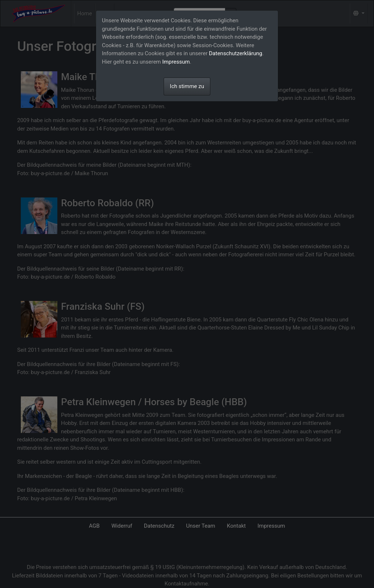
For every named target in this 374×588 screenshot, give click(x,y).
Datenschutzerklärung (236, 53)
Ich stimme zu (187, 86)
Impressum (176, 62)
